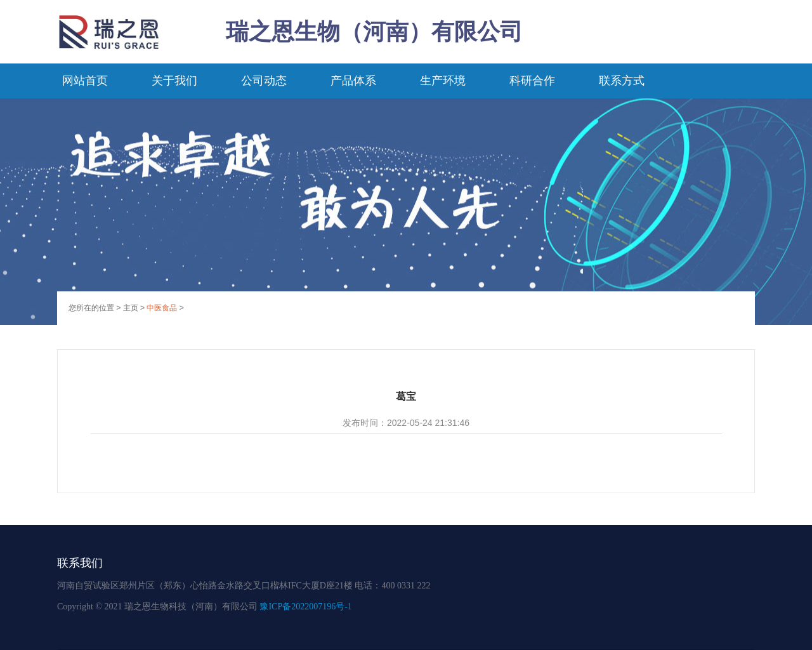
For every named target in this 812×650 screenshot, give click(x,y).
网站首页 (85, 81)
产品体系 (353, 81)
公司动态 (264, 81)
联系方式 (622, 81)
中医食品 (162, 308)
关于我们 (174, 81)
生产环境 (443, 81)
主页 (131, 308)
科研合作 (532, 81)
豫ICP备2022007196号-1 (305, 607)
